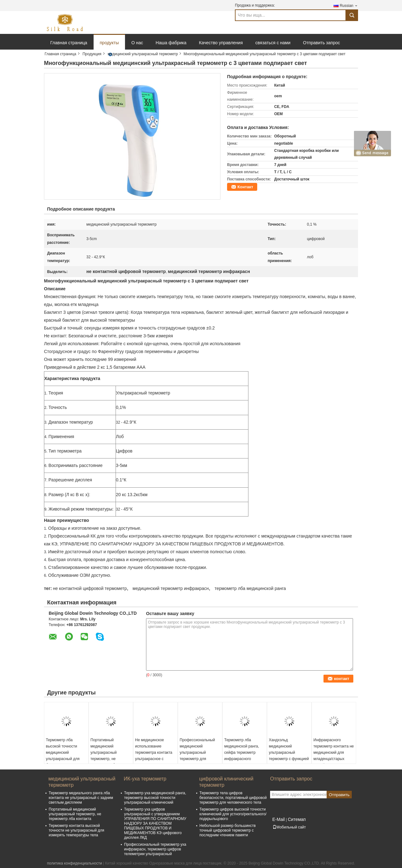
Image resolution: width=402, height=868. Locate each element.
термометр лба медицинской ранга (250, 588)
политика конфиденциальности (75, 863)
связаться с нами (273, 43)
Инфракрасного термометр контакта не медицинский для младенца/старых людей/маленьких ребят (334, 756)
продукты (109, 43)
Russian (349, 5)
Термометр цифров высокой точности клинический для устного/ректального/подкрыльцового (233, 814)
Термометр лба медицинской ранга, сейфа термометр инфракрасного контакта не (242, 753)
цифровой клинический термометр (226, 782)
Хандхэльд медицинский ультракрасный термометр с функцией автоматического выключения (289, 756)
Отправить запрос (322, 43)
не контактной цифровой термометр (90, 588)
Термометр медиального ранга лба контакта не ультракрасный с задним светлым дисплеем (81, 798)
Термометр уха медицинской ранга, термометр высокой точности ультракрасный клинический (155, 798)
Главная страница (69, 43)
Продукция (92, 54)
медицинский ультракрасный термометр (143, 54)
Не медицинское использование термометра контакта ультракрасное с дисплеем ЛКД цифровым (154, 756)
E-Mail (279, 819)
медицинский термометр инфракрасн (171, 588)
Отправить (339, 795)
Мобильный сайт (289, 827)
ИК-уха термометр (145, 779)
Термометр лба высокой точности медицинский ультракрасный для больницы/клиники (63, 753)
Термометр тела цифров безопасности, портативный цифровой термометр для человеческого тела (233, 798)
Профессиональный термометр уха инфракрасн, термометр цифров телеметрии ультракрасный (155, 849)
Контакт (245, 187)
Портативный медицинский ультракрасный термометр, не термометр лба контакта (104, 756)
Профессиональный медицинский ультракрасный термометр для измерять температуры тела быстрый (200, 756)
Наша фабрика (171, 43)
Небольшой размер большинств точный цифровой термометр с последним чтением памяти (228, 830)
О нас (137, 43)
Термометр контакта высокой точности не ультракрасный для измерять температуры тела (76, 830)
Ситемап (297, 819)
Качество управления (221, 43)
